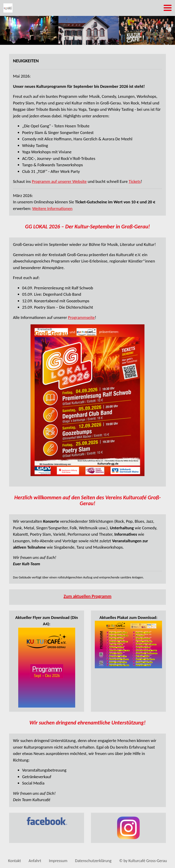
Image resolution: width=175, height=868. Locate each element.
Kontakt (15, 861)
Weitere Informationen (52, 208)
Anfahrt (35, 861)
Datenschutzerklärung (93, 861)
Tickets (135, 181)
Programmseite (81, 317)
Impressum (58, 861)
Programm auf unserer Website (59, 181)
